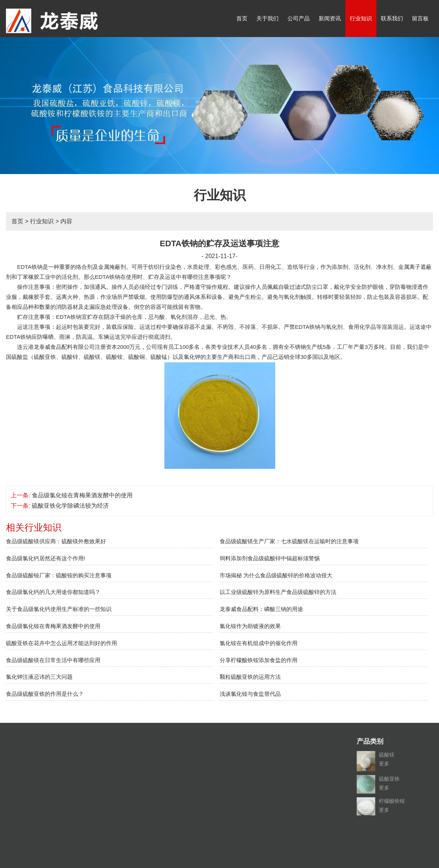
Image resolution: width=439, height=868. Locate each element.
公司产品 (299, 18)
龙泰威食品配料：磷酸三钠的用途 (261, 609)
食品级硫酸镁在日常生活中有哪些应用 (53, 660)
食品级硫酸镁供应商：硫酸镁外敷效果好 (56, 541)
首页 (242, 18)
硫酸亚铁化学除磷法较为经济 (70, 506)
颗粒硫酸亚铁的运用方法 (250, 677)
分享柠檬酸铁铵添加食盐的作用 (259, 660)
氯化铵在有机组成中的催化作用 (259, 643)
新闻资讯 (330, 18)
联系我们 (392, 18)
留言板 (420, 18)
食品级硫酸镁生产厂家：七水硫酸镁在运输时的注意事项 (289, 541)
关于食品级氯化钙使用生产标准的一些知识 (59, 609)
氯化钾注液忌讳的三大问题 (39, 677)
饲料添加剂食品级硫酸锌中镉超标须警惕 (270, 558)
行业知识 (361, 18)
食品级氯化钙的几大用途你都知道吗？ (53, 592)
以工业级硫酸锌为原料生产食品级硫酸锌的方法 (278, 592)
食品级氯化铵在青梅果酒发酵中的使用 (82, 495)
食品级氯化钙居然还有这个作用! (46, 558)
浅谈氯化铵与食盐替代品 (250, 694)
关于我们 (267, 18)
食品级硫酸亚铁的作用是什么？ (45, 694)
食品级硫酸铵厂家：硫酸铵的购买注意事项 (59, 575)
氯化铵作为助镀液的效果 (250, 626)
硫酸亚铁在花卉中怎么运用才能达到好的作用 (61, 643)
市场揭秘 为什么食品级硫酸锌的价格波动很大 (276, 575)
